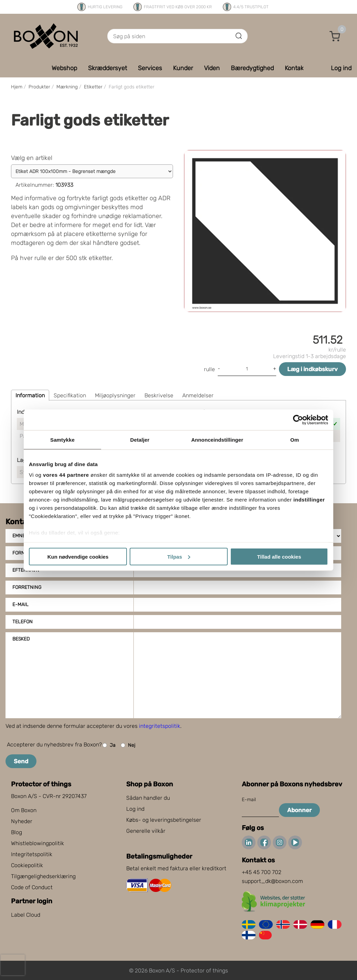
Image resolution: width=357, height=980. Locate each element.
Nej (128, 745)
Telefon (23, 622)
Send (21, 761)
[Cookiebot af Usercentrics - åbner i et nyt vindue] (298, 420)
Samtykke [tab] (62, 439)
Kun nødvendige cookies (78, 556)
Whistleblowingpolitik (37, 843)
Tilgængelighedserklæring (43, 876)
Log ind (135, 809)
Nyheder (22, 821)
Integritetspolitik (32, 854)
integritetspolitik (160, 726)
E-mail (20, 605)
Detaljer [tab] (140, 439)
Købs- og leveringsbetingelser (164, 820)
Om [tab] (295, 439)
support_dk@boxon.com (272, 881)
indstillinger (309, 500)
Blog (17, 832)
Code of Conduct (32, 887)
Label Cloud (26, 915)
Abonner (299, 810)
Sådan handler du (148, 798)
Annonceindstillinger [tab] (217, 439)
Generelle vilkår (146, 831)
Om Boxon (24, 810)
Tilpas (179, 556)
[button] (335, 36)
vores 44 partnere (66, 475)
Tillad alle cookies (279, 556)
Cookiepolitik (27, 865)
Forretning (27, 587)
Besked (21, 639)
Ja (109, 745)
